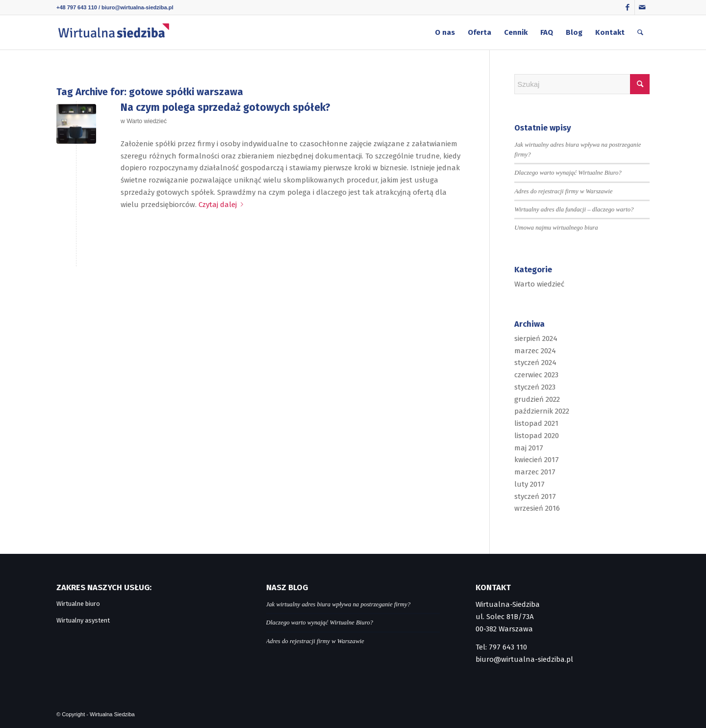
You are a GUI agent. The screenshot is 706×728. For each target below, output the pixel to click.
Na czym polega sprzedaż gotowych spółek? (226, 107)
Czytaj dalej (223, 205)
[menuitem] (445, 32)
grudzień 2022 (537, 399)
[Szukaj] (640, 32)
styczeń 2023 (535, 387)
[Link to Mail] (642, 7)
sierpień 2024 (536, 338)
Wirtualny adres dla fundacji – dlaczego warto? (574, 209)
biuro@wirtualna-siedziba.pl (137, 7)
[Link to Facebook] (627, 7)
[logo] (113, 32)
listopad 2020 (537, 436)
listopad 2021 (536, 423)
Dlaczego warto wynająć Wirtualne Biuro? (568, 173)
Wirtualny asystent (83, 620)
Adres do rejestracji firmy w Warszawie (563, 191)
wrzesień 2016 (537, 508)
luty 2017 (529, 484)
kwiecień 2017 (537, 460)
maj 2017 (529, 448)
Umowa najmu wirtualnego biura (556, 228)
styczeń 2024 (535, 363)
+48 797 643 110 (77, 7)
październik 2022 (542, 411)
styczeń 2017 (535, 496)
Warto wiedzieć (147, 121)
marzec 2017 (535, 472)
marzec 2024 (535, 351)
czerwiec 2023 (536, 375)
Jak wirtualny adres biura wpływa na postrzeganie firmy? (339, 604)
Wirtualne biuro (78, 604)
